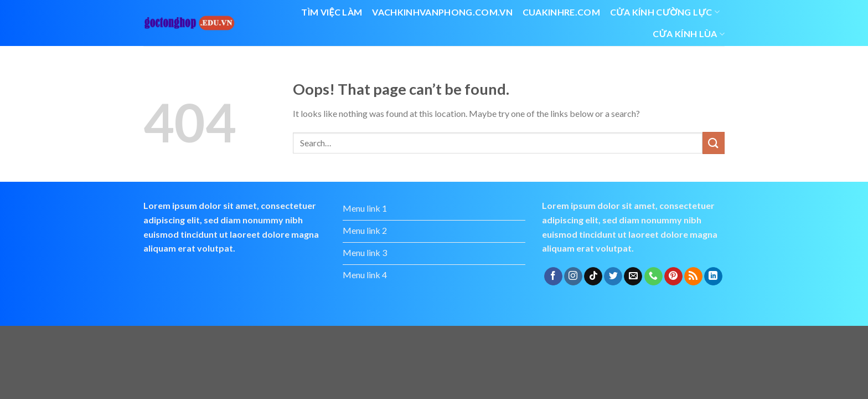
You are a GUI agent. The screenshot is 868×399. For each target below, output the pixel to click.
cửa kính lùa (689, 34)
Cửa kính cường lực (665, 12)
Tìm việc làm (332, 12)
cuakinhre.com (561, 12)
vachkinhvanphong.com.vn (442, 12)
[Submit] (714, 143)
